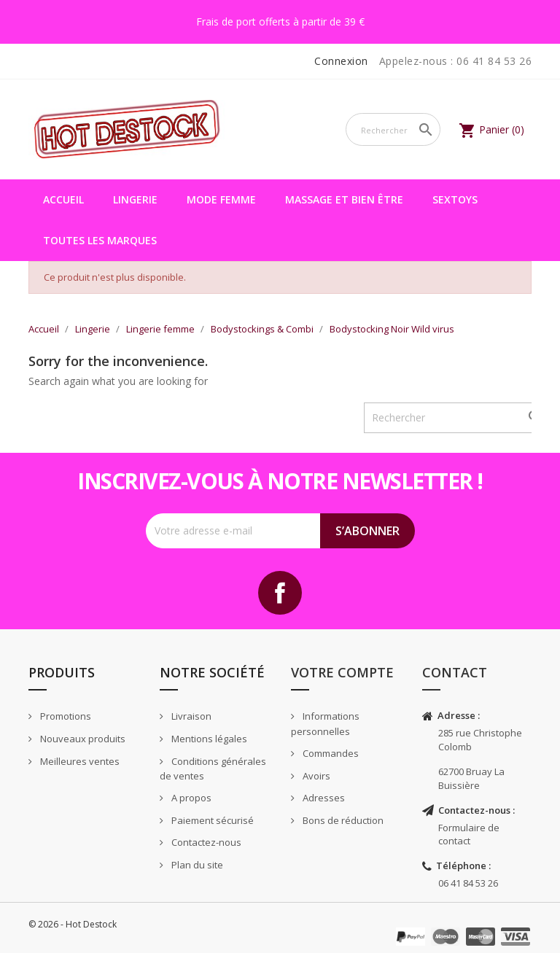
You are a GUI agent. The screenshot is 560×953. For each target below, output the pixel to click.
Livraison (190, 716)
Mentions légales (208, 739)
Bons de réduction (342, 820)
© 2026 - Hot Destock (73, 924)
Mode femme (221, 199)
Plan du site (196, 865)
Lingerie (135, 199)
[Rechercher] (393, 129)
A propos (190, 798)
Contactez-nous (205, 842)
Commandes (330, 753)
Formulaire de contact (469, 835)
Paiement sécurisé (211, 820)
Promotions (65, 716)
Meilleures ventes (79, 761)
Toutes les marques (100, 240)
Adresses (323, 798)
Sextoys (455, 199)
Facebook (280, 593)
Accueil (63, 199)
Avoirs (315, 776)
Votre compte (342, 672)
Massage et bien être (344, 199)
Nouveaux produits (82, 739)
